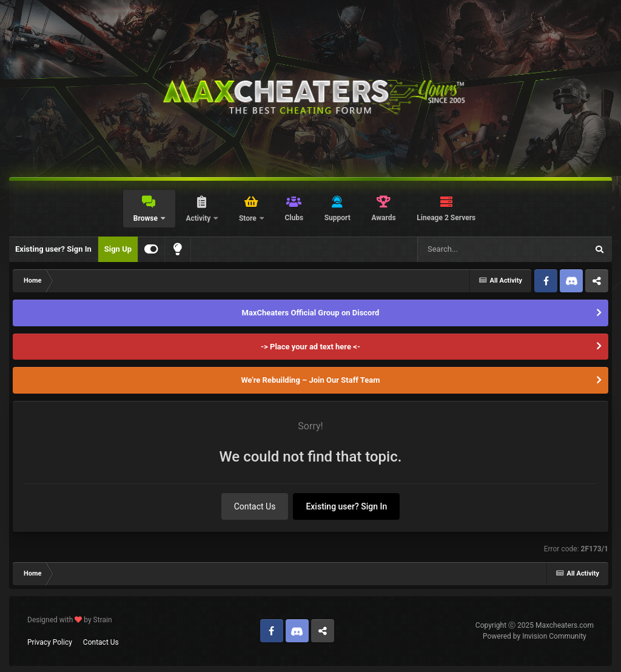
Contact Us (255, 506)
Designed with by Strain (70, 620)
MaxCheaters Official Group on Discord (311, 313)
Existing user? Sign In (53, 249)
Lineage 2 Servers (446, 218)
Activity (199, 218)
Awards (383, 218)
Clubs (294, 218)
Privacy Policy (50, 642)
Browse (146, 218)
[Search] (472, 249)
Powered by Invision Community (535, 636)
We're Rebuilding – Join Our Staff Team (310, 380)
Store (249, 218)
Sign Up (118, 249)
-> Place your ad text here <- (310, 347)
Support (337, 218)
